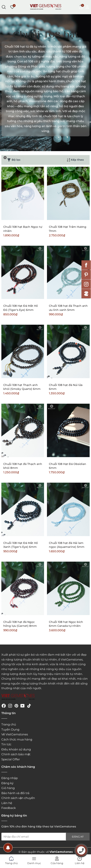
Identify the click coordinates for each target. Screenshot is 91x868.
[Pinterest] (16, 706)
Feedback (9, 808)
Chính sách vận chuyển (18, 798)
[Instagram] (10, 706)
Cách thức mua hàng (17, 739)
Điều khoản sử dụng (16, 749)
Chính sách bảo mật (16, 754)
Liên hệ (7, 803)
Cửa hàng (57, 860)
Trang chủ (9, 724)
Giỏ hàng (8, 788)
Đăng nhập (10, 778)
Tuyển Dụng (10, 729)
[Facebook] (4, 706)
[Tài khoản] (87, 7)
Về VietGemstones (15, 734)
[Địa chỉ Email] (45, 837)
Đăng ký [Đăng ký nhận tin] (78, 837)
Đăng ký (7, 783)
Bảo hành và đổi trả (15, 793)
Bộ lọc (12, 159)
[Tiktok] (29, 706)
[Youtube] (23, 706)
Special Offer (11, 759)
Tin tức (6, 744)
